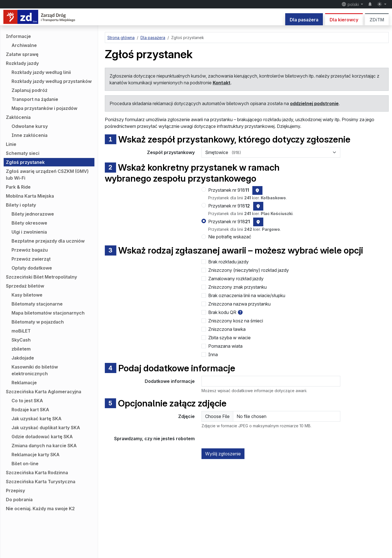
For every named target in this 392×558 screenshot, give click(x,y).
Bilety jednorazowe (33, 214)
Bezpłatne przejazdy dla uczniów (48, 241)
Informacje (18, 36)
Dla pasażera (304, 20)
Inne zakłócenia (30, 135)
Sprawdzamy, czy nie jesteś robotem (154, 439)
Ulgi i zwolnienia (29, 232)
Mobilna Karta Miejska (30, 196)
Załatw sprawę (22, 54)
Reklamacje (24, 383)
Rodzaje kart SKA (30, 410)
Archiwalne (24, 45)
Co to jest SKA (27, 401)
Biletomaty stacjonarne (37, 304)
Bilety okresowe (29, 223)
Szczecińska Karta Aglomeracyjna (44, 392)
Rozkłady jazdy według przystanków (52, 81)
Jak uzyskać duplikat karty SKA (46, 428)
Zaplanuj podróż (30, 90)
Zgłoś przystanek (25, 162)
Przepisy (15, 491)
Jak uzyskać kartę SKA (37, 419)
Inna (213, 354)
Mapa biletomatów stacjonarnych (48, 313)
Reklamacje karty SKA (36, 455)
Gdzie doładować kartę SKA (42, 437)
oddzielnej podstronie (314, 103)
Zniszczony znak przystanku (237, 287)
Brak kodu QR (222, 312)
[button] (240, 312)
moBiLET (21, 331)
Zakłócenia (18, 117)
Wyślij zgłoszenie (223, 454)
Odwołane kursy (30, 126)
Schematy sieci (23, 153)
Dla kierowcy (344, 20)
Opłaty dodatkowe (32, 268)
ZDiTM (377, 20)
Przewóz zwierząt (31, 259)
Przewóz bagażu (30, 250)
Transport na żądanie (35, 99)
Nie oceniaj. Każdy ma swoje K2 (40, 509)
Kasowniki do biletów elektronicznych (35, 370)
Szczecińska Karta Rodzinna (37, 473)
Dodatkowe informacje (170, 381)
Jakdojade (23, 358)
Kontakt (222, 83)
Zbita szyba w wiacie (229, 338)
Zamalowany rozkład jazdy (236, 279)
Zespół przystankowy (171, 152)
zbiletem (21, 349)
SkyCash (21, 340)
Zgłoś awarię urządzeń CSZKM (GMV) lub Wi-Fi (47, 175)
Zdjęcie (186, 416)
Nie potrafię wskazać (230, 237)
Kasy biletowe (27, 295)
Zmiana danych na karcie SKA (44, 446)
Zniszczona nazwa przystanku (239, 304)
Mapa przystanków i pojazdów (44, 108)
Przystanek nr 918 (229, 190)
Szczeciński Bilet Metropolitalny (41, 277)
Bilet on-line (25, 464)
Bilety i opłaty (21, 205)
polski (351, 4)
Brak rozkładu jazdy (228, 262)
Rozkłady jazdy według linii (41, 72)
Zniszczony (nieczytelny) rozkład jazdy (249, 270)
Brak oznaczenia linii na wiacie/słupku (247, 295)
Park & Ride (18, 187)
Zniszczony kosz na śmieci (236, 321)
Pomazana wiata (225, 346)
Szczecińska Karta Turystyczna (41, 482)
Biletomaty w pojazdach (38, 322)
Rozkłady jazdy (22, 63)
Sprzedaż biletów (25, 286)
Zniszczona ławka (227, 329)
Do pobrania (19, 500)
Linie (11, 144)
